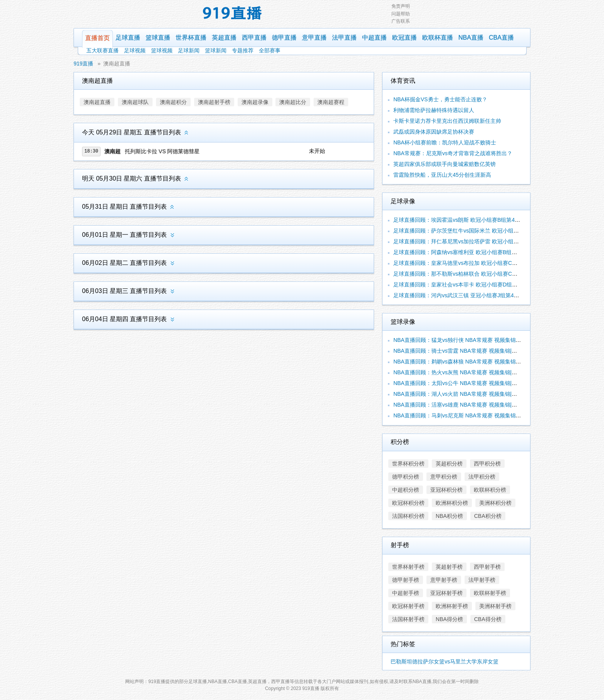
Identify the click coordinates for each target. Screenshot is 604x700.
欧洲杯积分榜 (452, 503)
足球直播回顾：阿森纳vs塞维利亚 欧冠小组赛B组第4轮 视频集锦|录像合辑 (482, 252)
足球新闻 (189, 50)
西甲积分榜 (487, 464)
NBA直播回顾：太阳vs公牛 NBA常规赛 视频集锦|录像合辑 (463, 383)
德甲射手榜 (406, 580)
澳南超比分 (293, 102)
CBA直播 (501, 38)
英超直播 (224, 38)
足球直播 (128, 38)
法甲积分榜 (482, 477)
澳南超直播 (117, 64)
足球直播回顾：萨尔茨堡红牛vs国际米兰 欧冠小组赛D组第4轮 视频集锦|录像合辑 (491, 231)
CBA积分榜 (488, 516)
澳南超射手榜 (214, 102)
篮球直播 (158, 38)
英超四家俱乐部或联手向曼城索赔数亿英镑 (445, 164)
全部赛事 (270, 50)
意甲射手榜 (444, 580)
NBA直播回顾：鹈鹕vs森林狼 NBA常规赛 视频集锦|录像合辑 (466, 362)
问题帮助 (401, 14)
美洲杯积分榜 (495, 503)
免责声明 (401, 6)
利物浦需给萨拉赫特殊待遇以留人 (434, 110)
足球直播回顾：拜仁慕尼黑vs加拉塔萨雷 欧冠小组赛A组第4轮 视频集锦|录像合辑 (491, 241)
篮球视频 (162, 50)
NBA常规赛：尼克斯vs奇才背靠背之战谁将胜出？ (453, 153)
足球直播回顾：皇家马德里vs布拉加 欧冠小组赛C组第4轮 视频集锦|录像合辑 (485, 263)
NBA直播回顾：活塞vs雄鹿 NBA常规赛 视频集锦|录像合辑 (463, 405)
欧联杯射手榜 (490, 593)
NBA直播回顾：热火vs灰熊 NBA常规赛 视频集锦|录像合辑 (463, 372)
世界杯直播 (191, 38)
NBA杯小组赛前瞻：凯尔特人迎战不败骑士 (445, 142)
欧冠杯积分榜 (408, 503)
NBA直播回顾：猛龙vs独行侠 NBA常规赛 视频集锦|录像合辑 (466, 340)
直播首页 (97, 38)
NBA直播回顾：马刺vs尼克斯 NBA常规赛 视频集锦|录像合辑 (466, 415)
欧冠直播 (404, 38)
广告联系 (401, 21)
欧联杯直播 (438, 38)
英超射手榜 (449, 567)
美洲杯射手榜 (495, 606)
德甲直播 (284, 38)
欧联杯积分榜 (490, 490)
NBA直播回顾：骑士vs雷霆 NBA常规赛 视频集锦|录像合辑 (463, 351)
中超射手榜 (406, 593)
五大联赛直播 (102, 50)
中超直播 (374, 38)
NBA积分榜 (449, 516)
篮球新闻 (216, 50)
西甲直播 (254, 38)
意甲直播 (314, 38)
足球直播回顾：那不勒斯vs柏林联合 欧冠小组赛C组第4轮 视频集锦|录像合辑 (485, 274)
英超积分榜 (449, 464)
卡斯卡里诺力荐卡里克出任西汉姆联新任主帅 (447, 121)
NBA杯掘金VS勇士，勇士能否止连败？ (440, 99)
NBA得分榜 (449, 619)
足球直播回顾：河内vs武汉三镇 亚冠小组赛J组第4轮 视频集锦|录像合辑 (479, 295)
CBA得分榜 (488, 619)
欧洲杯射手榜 (452, 606)
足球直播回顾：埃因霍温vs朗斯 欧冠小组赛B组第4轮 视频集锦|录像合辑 (480, 220)
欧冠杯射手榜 (408, 606)
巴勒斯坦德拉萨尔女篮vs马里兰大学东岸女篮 (445, 661)
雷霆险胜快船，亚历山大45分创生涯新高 (442, 175)
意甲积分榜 (444, 477)
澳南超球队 (135, 102)
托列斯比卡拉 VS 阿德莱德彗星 (162, 151)
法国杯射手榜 (408, 619)
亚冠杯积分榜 (446, 490)
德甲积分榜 (406, 477)
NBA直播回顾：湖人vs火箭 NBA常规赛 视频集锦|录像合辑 (463, 394)
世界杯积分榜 (408, 464)
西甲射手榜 (487, 567)
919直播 (83, 64)
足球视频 (135, 50)
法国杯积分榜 (408, 516)
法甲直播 (344, 38)
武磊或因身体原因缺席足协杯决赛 (434, 132)
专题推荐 (243, 50)
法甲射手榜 (482, 580)
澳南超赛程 (331, 102)
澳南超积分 (173, 102)
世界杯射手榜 (408, 567)
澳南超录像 (255, 102)
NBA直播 (471, 38)
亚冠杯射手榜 (446, 593)
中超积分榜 (406, 490)
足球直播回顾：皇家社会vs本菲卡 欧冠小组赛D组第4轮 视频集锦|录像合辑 (482, 285)
